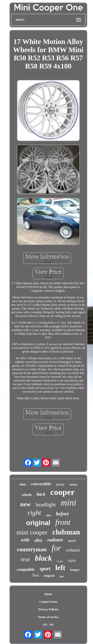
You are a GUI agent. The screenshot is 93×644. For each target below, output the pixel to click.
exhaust (73, 550)
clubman (66, 532)
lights (72, 561)
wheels (27, 495)
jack (62, 576)
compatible (26, 569)
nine (49, 515)
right (34, 513)
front (63, 522)
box (36, 575)
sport (45, 569)
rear (25, 559)
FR (51, 625)
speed (72, 541)
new (26, 504)
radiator (55, 540)
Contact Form (48, 602)
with (25, 540)
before (62, 514)
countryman (32, 549)
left (60, 568)
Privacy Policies (48, 609)
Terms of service (48, 617)
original (38, 523)
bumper (75, 570)
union (73, 484)
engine (49, 576)
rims (23, 484)
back (41, 494)
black (44, 558)
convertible (41, 484)
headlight (46, 504)
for (56, 548)
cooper (62, 492)
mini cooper (32, 532)
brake (60, 561)
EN (45, 625)
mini (68, 503)
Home (48, 594)
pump (60, 484)
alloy (38, 540)
